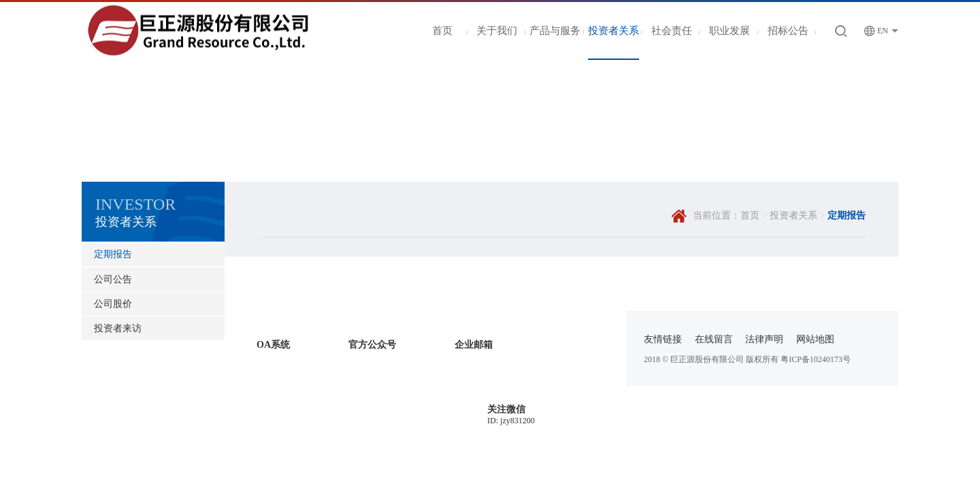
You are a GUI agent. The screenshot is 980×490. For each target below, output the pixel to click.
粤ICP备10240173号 (816, 359)
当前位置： (717, 215)
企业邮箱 (474, 345)
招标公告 (788, 31)
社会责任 (672, 31)
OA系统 (273, 345)
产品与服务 (555, 31)
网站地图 (815, 339)
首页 (442, 31)
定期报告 (113, 254)
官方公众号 (372, 345)
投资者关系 (614, 31)
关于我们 (497, 31)
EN (876, 31)
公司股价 (113, 304)
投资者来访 (118, 328)
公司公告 (113, 279)
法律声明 (764, 339)
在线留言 (714, 339)
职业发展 (730, 31)
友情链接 (663, 339)
